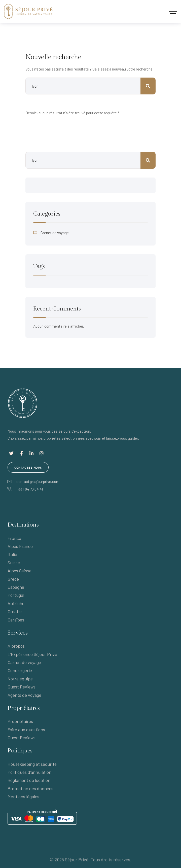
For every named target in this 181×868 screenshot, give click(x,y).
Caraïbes (16, 620)
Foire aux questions (26, 730)
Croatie (15, 611)
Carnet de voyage (55, 233)
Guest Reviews (22, 687)
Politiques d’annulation (29, 772)
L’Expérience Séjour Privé (32, 654)
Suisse (14, 563)
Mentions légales (23, 796)
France (14, 538)
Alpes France (20, 546)
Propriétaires (20, 721)
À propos (16, 646)
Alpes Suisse (20, 571)
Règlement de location (29, 780)
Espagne (16, 587)
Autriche (16, 603)
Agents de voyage (24, 695)
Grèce (13, 579)
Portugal (16, 595)
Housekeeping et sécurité (32, 764)
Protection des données (30, 788)
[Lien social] (11, 453)
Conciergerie (20, 670)
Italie (12, 554)
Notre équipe (20, 679)
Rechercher (148, 160)
